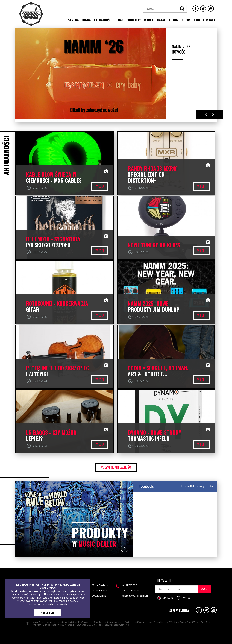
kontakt (209, 20)
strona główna (79, 20)
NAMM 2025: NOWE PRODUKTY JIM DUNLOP (154, 306)
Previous (206, 114)
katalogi (164, 20)
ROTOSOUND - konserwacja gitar (57, 306)
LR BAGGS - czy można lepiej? (51, 435)
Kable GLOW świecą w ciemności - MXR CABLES (54, 177)
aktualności (103, 20)
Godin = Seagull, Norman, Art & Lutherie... (158, 371)
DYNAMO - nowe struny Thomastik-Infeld (155, 435)
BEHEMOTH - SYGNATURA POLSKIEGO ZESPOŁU (53, 242)
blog (196, 20)
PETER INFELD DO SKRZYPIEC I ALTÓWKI (58, 371)
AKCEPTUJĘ (48, 613)
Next (213, 114)
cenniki (149, 20)
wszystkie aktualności (116, 467)
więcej (100, 186)
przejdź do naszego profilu (198, 486)
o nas (119, 20)
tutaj (46, 598)
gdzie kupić (181, 20)
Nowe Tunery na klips (154, 245)
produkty (134, 20)
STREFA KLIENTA (179, 611)
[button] (167, 598)
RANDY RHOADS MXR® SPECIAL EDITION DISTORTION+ (153, 174)
